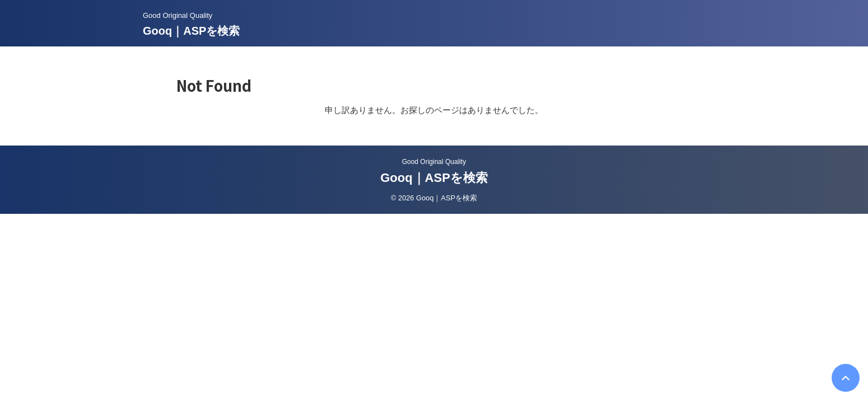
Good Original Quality (434, 162)
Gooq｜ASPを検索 (191, 31)
